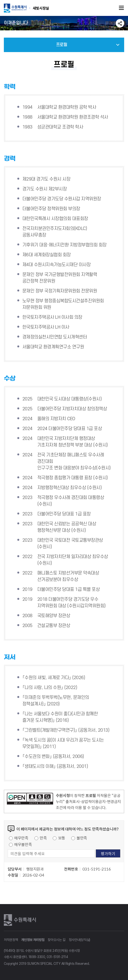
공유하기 (120, 23)
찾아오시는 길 (57, 940)
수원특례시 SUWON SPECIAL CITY (41, 8)
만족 (43, 838)
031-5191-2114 (57, 957)
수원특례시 (21, 920)
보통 (62, 838)
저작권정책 (11, 940)
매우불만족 (23, 844)
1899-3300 (37, 957)
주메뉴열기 (122, 8)
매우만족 (21, 838)
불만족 (82, 838)
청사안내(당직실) (80, 940)
